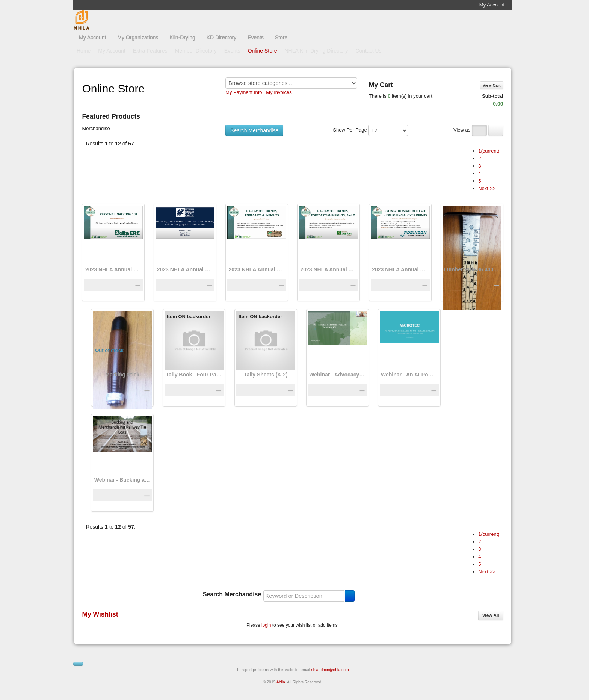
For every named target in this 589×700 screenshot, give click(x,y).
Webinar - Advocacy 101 (337, 375)
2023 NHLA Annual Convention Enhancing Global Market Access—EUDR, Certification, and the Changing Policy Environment (185, 269)
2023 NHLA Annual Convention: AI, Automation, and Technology (400, 269)
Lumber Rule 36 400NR (472, 269)
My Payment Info (244, 92)
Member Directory (196, 51)
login (266, 625)
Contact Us (368, 51)
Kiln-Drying (182, 38)
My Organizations (138, 38)
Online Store (263, 51)
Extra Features (150, 51)
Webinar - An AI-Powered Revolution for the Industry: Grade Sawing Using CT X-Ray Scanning (409, 375)
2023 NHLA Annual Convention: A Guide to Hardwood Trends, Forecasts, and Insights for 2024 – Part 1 (257, 269)
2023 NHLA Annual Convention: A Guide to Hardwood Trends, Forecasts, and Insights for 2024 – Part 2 (328, 269)
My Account (492, 5)
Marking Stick (122, 375)
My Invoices (279, 92)
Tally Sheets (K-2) (266, 375)
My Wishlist (100, 614)
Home (84, 51)
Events (256, 38)
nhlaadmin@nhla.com (330, 670)
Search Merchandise (254, 130)
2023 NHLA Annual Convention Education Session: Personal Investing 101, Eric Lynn (113, 269)
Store (281, 38)
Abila (281, 682)
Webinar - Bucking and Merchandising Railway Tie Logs (122, 480)
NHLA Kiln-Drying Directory (316, 51)
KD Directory (221, 38)
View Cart (492, 85)
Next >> (487, 188)
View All (491, 615)
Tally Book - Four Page (194, 375)
